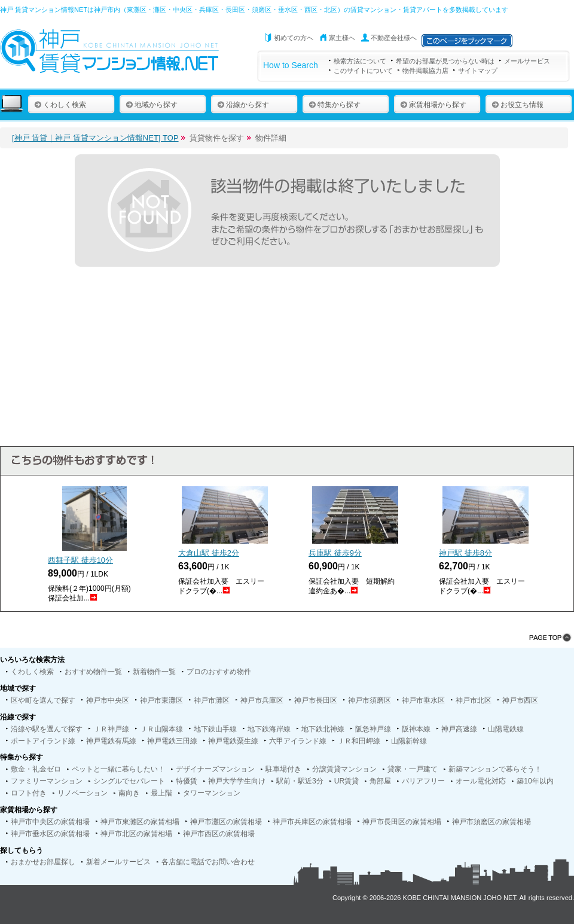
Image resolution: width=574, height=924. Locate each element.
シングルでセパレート (129, 781)
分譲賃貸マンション (344, 769)
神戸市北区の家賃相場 (136, 834)
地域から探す (152, 105)
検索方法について (360, 61)
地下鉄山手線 (215, 729)
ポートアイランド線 (43, 741)
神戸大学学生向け (237, 781)
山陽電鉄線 (506, 729)
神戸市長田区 (316, 700)
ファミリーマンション (47, 781)
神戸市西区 (520, 700)
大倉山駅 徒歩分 (209, 553)
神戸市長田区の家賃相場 (402, 822)
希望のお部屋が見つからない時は (445, 61)
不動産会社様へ (394, 38)
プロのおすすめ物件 (219, 672)
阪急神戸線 (373, 729)
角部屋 (380, 781)
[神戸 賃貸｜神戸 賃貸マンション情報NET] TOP (95, 138)
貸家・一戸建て (413, 769)
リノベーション (83, 793)
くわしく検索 (60, 105)
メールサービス (527, 61)
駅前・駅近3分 (300, 781)
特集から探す (335, 105)
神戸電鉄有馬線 (111, 741)
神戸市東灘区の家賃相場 (140, 822)
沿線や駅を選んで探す (47, 729)
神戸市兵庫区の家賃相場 (312, 822)
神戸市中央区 (108, 700)
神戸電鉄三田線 (172, 741)
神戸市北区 (474, 700)
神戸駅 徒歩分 (465, 553)
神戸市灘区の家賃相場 (226, 822)
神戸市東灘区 (161, 700)
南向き (129, 793)
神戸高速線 (459, 729)
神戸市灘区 (212, 700)
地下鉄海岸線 (269, 729)
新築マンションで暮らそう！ (495, 769)
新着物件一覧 (154, 672)
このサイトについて (363, 71)
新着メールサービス (118, 862)
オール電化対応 (481, 781)
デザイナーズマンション (215, 769)
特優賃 (187, 781)
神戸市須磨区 (370, 700)
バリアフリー (423, 781)
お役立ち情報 (517, 105)
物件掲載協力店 (425, 71)
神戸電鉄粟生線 (233, 741)
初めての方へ (294, 38)
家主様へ (342, 38)
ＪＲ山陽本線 (161, 729)
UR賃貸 (346, 781)
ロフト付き (29, 793)
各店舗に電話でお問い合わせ (208, 862)
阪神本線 (416, 729)
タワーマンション (212, 793)
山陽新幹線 (409, 741)
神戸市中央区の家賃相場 (50, 822)
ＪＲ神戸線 (111, 729)
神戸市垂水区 (423, 700)
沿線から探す (243, 105)
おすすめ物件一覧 (93, 672)
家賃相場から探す (433, 105)
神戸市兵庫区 (262, 700)
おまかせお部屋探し (43, 862)
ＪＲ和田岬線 (359, 741)
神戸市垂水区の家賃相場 (50, 834)
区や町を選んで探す (43, 700)
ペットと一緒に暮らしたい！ (118, 769)
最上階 (161, 793)
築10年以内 (535, 781)
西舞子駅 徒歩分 (80, 560)
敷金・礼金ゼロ (36, 769)
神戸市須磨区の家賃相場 (491, 822)
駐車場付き (283, 769)
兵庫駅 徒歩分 (335, 553)
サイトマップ (478, 71)
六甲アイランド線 (298, 741)
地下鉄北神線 (323, 729)
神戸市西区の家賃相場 (219, 834)
